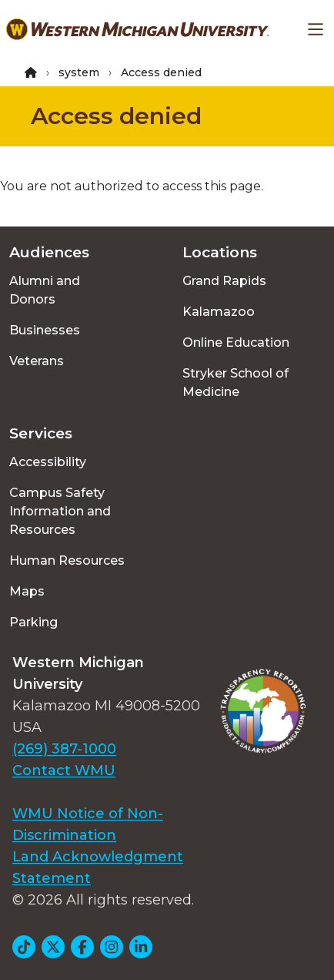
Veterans (37, 361)
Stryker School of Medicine (235, 383)
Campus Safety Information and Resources (60, 511)
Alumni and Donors (45, 290)
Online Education (236, 342)
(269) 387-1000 (64, 749)
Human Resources (67, 560)
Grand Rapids (224, 281)
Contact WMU (64, 770)
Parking (33, 622)
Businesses (45, 330)
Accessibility (48, 462)
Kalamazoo (219, 312)
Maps (27, 591)
